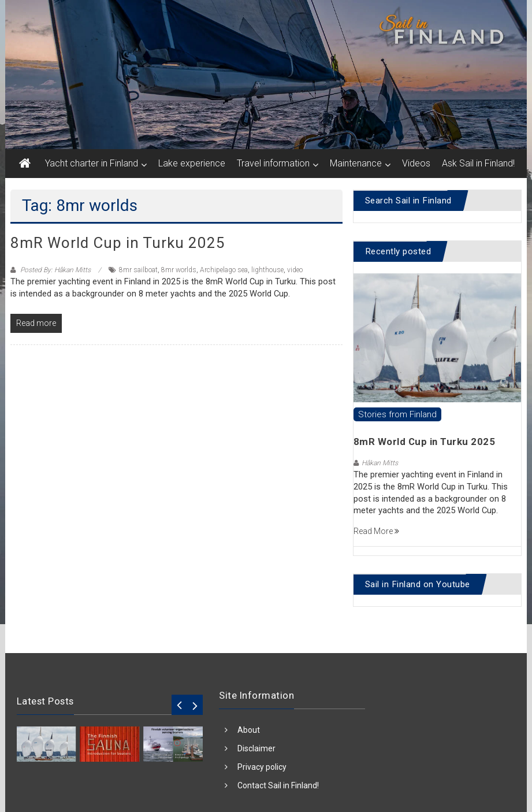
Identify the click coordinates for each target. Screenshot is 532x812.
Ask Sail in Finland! (478, 163)
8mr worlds (179, 270)
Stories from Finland (397, 414)
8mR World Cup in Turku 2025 (118, 243)
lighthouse (267, 270)
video (295, 270)
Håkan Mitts (380, 463)
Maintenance (356, 163)
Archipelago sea (224, 270)
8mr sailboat (138, 270)
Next (195, 705)
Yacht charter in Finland (92, 163)
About (249, 730)
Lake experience (192, 163)
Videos (416, 163)
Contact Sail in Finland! (278, 785)
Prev (179, 705)
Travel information (273, 163)
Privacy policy (262, 767)
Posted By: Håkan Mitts (55, 270)
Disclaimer (256, 748)
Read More (376, 531)
